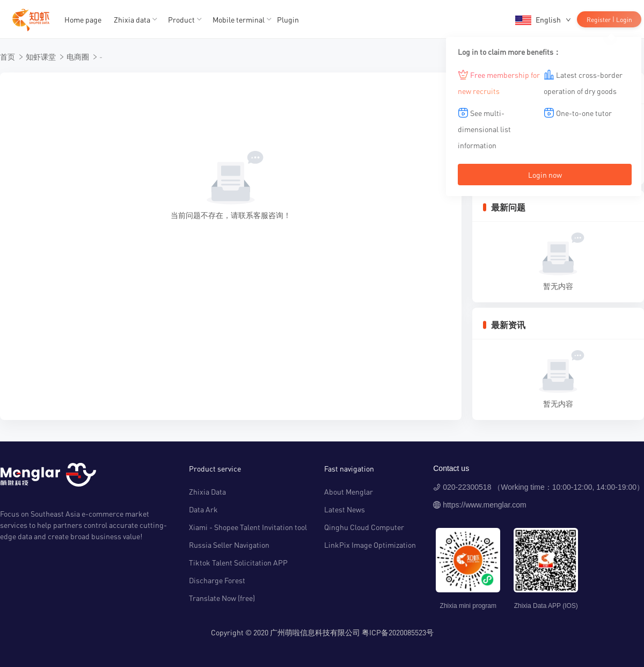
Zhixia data (132, 19)
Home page (83, 19)
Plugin (288, 19)
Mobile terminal (239, 19)
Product (181, 19)
